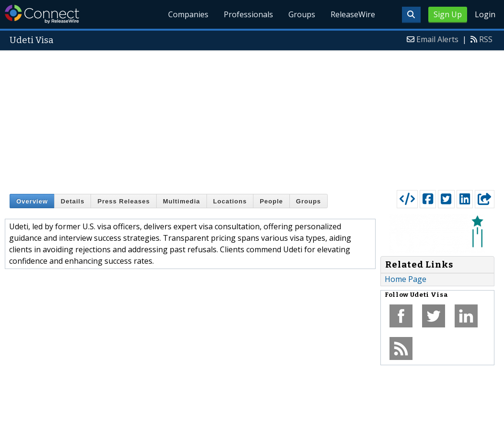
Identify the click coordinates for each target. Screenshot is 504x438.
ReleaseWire (353, 14)
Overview (32, 201)
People (271, 201)
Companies (188, 14)
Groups (302, 14)
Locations (230, 201)
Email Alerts (437, 39)
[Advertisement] (252, 118)
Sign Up (448, 14)
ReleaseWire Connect (42, 14)
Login (485, 14)
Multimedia (182, 201)
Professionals (248, 14)
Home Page (406, 279)
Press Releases (123, 201)
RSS (486, 39)
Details (73, 201)
